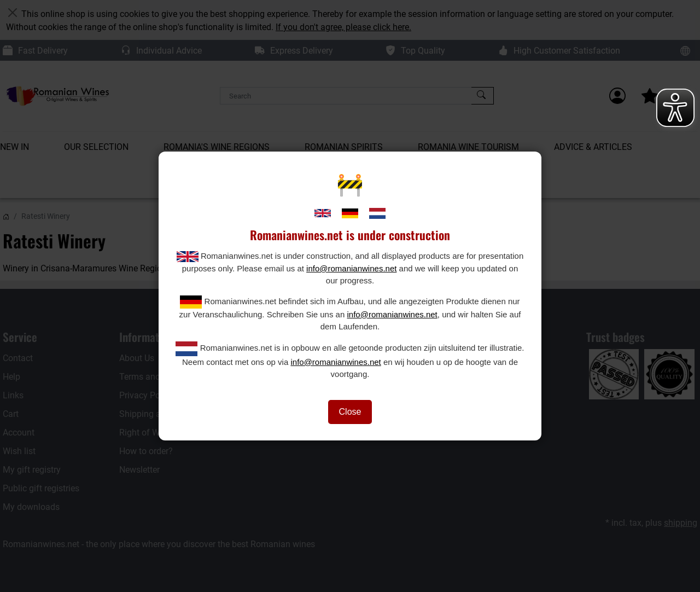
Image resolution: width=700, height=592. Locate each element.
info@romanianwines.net (351, 268)
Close (350, 412)
